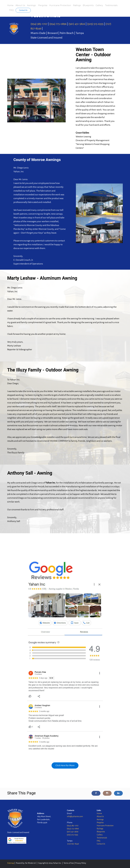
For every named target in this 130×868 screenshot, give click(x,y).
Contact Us (23, 10)
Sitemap (11, 863)
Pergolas (43, 5)
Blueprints (88, 5)
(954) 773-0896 (58, 24)
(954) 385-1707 (39, 24)
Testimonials (111, 5)
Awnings (32, 5)
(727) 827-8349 (73, 844)
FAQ (11, 10)
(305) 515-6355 (95, 24)
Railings (77, 5)
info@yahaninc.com (75, 816)
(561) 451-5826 (77, 24)
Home (10, 5)
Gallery (99, 5)
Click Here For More (65, 765)
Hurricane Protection (60, 5)
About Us (20, 5)
